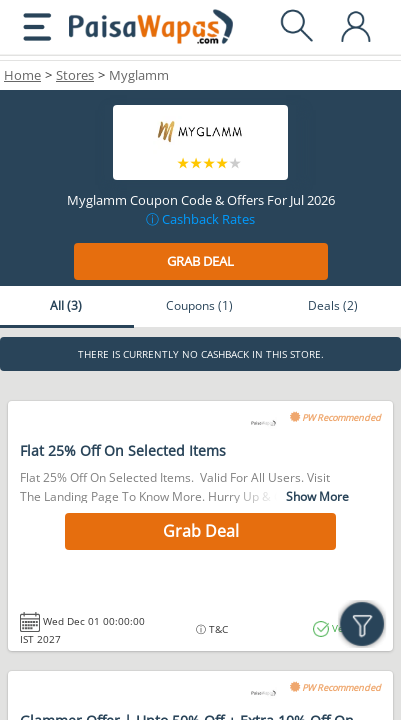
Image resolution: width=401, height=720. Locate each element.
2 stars (196, 163)
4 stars (222, 163)
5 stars (235, 163)
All (66, 305)
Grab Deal (200, 261)
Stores (75, 75)
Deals (333, 305)
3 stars (209, 163)
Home (22, 75)
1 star (183, 163)
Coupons (199, 305)
